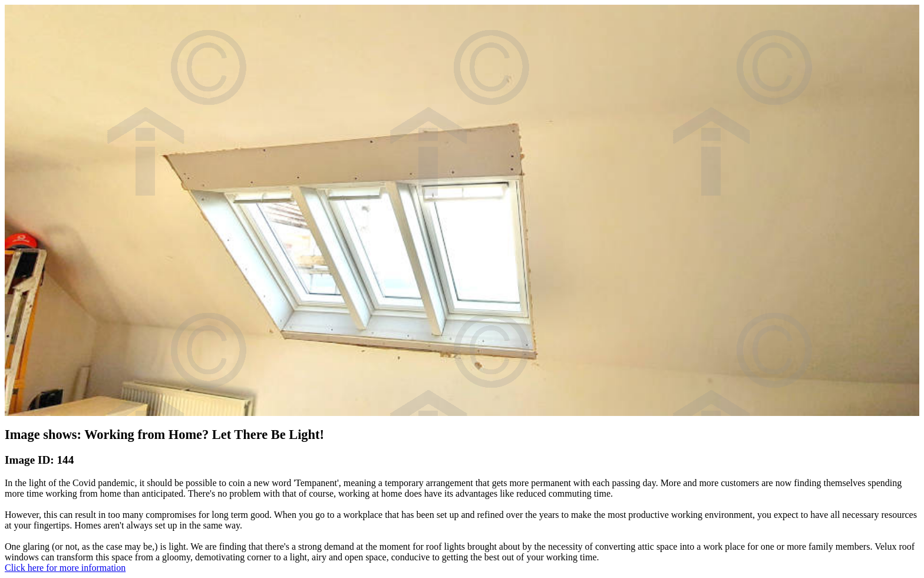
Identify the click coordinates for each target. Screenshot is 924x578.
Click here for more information (65, 568)
